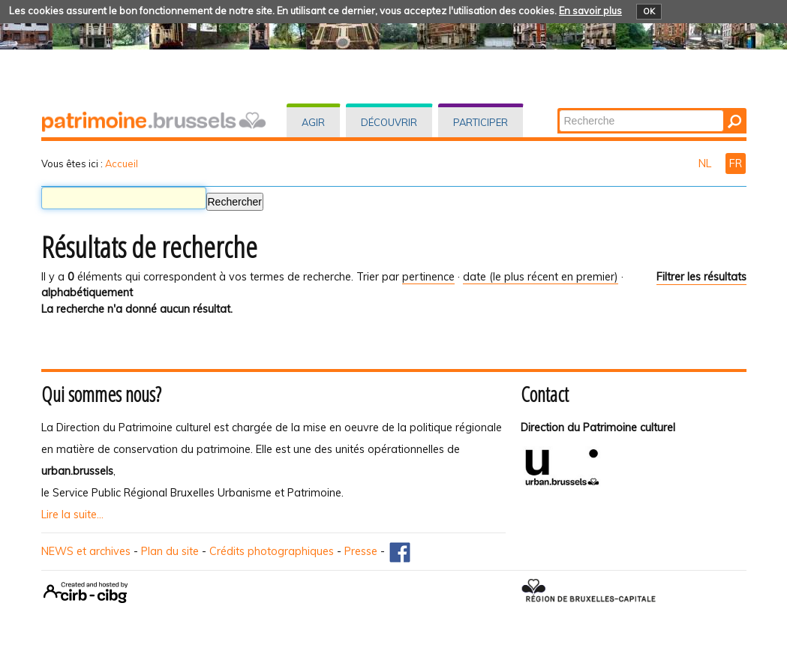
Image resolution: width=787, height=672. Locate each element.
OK (649, 11)
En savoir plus (590, 10)
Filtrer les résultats (701, 277)
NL (706, 163)
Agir (313, 122)
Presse (361, 551)
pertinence (428, 277)
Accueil (122, 163)
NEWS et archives (86, 551)
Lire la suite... (72, 514)
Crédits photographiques (272, 551)
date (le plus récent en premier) (541, 277)
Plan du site (170, 551)
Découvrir (389, 122)
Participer (481, 122)
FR (736, 163)
